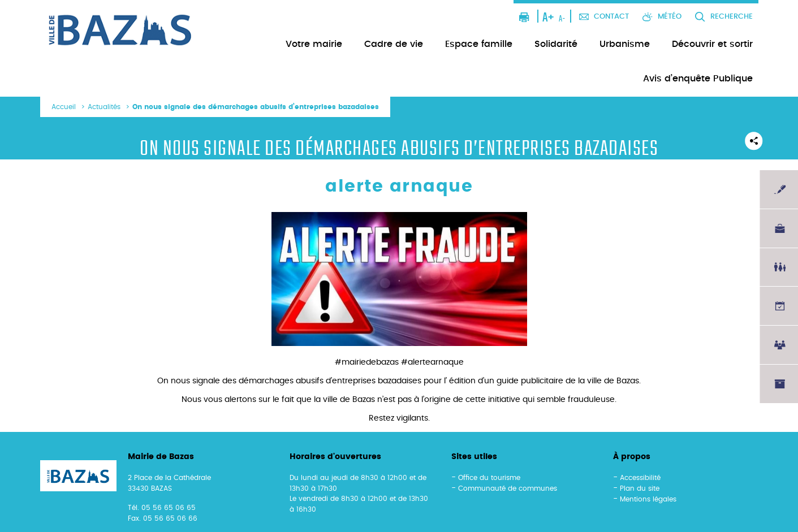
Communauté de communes (508, 488)
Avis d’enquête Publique (698, 79)
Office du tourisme (489, 478)
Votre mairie (314, 44)
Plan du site (640, 488)
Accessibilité (640, 478)
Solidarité (556, 44)
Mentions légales (648, 499)
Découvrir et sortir (712, 44)
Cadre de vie (394, 44)
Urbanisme (625, 44)
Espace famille (479, 44)
